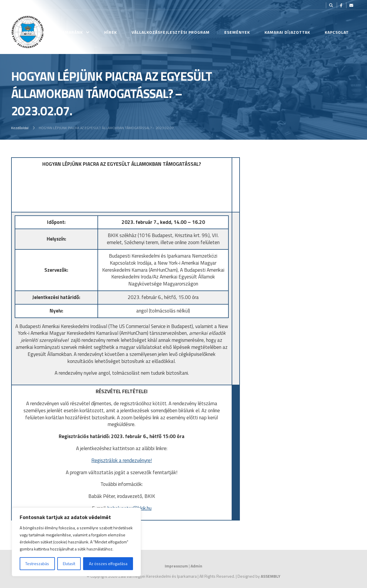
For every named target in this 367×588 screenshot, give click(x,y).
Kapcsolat (337, 32)
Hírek (111, 32)
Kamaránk (71, 32)
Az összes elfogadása (108, 563)
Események (237, 32)
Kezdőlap (34, 32)
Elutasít (69, 563)
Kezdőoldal (20, 128)
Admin (196, 566)
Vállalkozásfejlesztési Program (171, 32)
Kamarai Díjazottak (287, 32)
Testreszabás (37, 563)
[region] (76, 542)
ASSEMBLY (271, 576)
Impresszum (176, 566)
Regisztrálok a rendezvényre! (122, 460)
